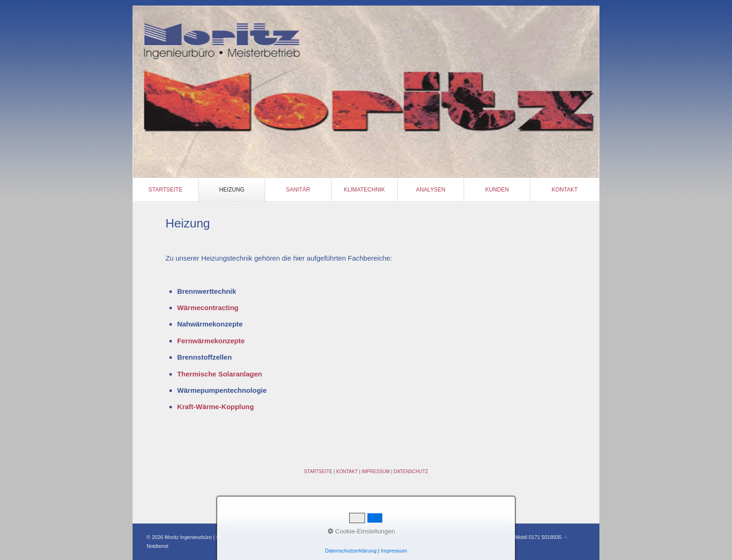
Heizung (232, 190)
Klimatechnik (365, 190)
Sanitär (298, 190)
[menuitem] (166, 190)
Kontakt (565, 190)
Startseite (165, 190)
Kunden (497, 190)
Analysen (431, 190)
